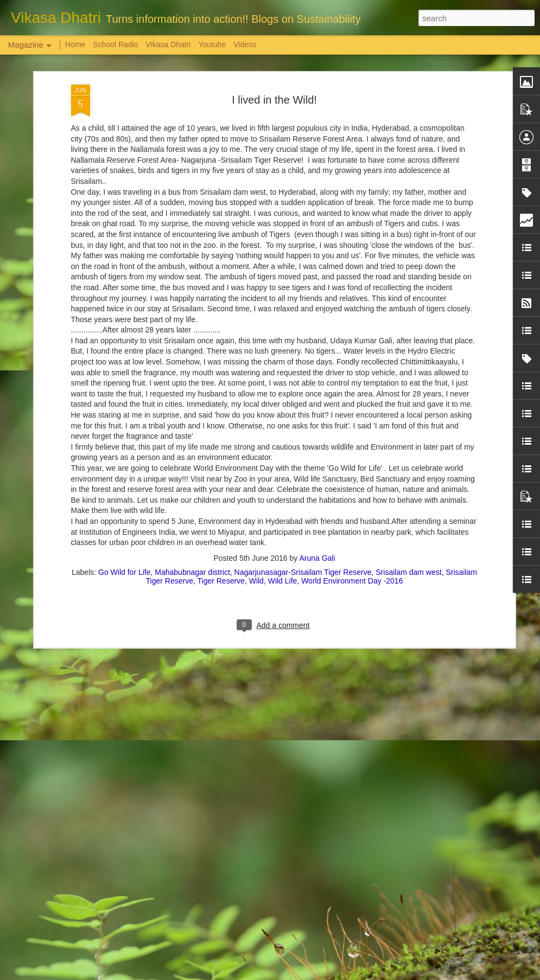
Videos (245, 44)
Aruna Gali (317, 468)
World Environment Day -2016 (352, 491)
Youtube (212, 44)
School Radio (115, 44)
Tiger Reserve (221, 491)
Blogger (304, 974)
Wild (256, 491)
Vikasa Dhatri (168, 44)
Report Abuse (336, 974)
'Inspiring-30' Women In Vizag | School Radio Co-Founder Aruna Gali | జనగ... (262, 850)
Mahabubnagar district (192, 482)
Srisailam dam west (408, 482)
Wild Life (283, 491)
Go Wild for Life (124, 482)
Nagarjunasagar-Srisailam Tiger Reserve (303, 482)
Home (75, 44)
